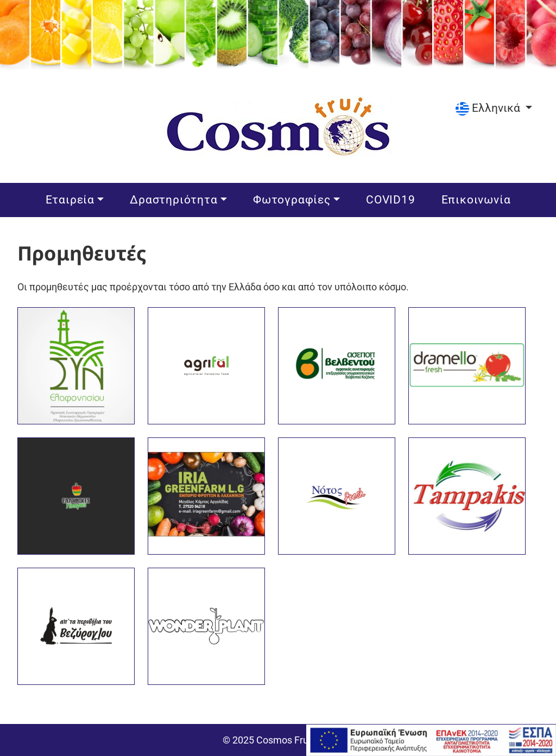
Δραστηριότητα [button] (175, 199)
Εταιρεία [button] (72, 199)
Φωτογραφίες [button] (293, 199)
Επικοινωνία (478, 199)
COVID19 (392, 199)
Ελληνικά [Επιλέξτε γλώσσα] (489, 108)
